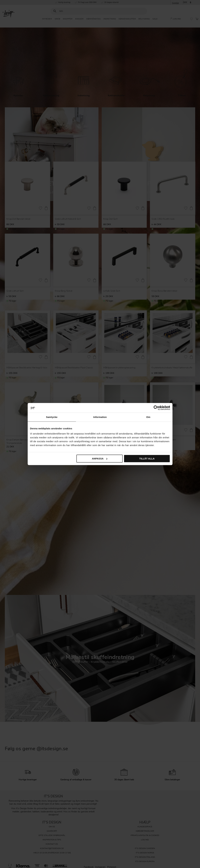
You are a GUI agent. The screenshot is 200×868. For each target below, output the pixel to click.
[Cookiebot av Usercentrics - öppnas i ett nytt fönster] (156, 408)
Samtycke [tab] (52, 417)
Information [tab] (100, 417)
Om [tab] (148, 417)
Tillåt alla (147, 459)
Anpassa (100, 459)
